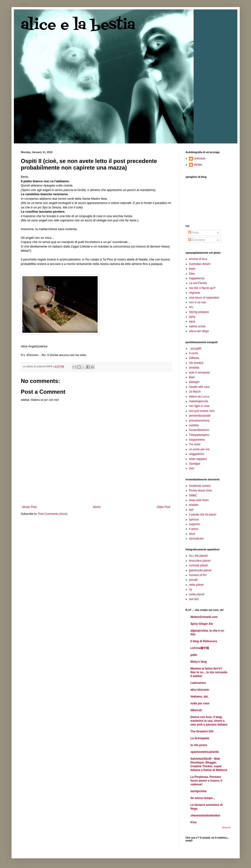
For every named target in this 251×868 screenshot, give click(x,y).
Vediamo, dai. (200, 697)
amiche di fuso (198, 259)
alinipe (198, 165)
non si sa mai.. (198, 302)
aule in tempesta (199, 373)
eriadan (194, 505)
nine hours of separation (204, 298)
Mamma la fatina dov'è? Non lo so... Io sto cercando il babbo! (209, 672)
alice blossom (200, 690)
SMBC (193, 495)
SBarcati (196, 710)
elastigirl (194, 382)
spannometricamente (205, 752)
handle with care (199, 387)
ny (191, 589)
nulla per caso (200, 703)
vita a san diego (199, 331)
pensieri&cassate (200, 416)
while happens (198, 459)
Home (97, 507)
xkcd (192, 534)
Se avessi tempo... (203, 798)
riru (191, 307)
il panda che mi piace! (203, 515)
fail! (191, 510)
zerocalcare (196, 539)
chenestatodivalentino (205, 815)
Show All (226, 827)
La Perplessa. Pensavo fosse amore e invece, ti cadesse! (206, 781)
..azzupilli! (195, 349)
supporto (195, 524)
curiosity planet (199, 565)
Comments (197, 240)
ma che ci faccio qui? (202, 288)
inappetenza (197, 278)
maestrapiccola (199, 401)
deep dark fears (199, 500)
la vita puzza (199, 745)
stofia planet (197, 594)
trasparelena (197, 440)
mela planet (196, 585)
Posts (193, 233)
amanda (194, 368)
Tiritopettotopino (199, 435)
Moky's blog (199, 662)
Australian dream (200, 264)
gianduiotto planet (200, 570)
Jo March (195, 392)
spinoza (194, 519)
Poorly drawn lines (201, 491)
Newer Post (29, 507)
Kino (194, 822)
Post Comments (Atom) (53, 514)
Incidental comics (200, 486)
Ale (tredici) (196, 363)
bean (192, 269)
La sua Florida (198, 283)
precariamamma (199, 421)
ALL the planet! (199, 556)
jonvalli (193, 580)
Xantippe (195, 464)
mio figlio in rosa (199, 406)
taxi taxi (194, 599)
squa (192, 321)
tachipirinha (199, 791)
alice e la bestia (78, 25)
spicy (192, 317)
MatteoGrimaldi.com (204, 617)
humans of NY (198, 575)
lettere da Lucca (199, 397)
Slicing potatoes (199, 312)
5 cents (194, 353)
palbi (194, 655)
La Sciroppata (200, 738)
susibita (194, 425)
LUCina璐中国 (200, 648)
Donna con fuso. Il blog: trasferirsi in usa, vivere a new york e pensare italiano (209, 721)
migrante (195, 293)
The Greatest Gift (202, 731)
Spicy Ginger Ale (202, 624)
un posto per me (199, 449)
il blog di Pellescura (204, 641)
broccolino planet (200, 561)
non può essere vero (202, 411)
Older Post (164, 507)
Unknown (200, 158)
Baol (192, 377)
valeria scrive (197, 326)
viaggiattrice (197, 454)
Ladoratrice (198, 683)
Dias (192, 274)
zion (192, 468)
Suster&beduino (199, 430)
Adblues (194, 358)
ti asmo (194, 529)
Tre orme (195, 444)
